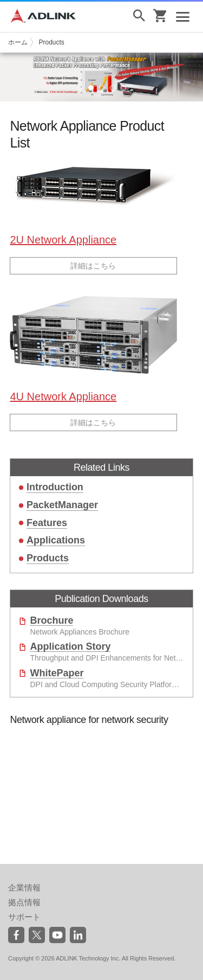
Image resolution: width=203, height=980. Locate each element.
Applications (56, 540)
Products (51, 42)
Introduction (55, 487)
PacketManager (62, 505)
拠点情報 (24, 902)
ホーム (18, 42)
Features (47, 523)
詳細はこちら (93, 266)
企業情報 (24, 888)
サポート (24, 917)
